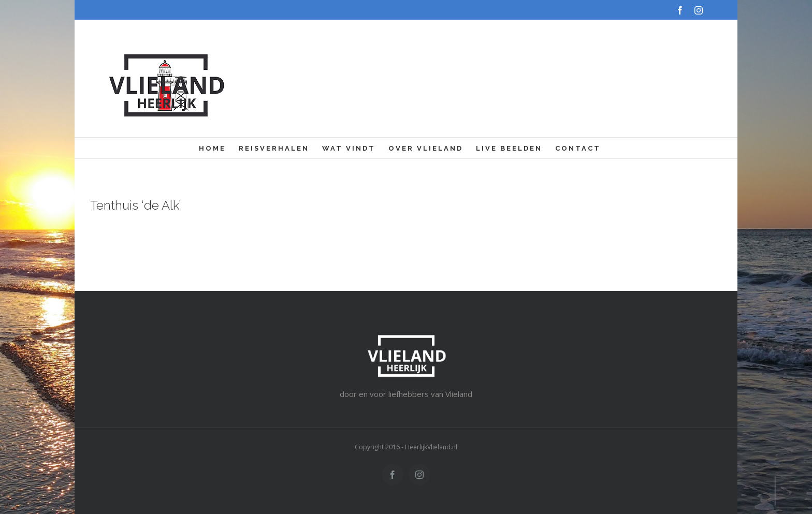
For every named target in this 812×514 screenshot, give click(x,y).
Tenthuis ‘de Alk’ (136, 205)
